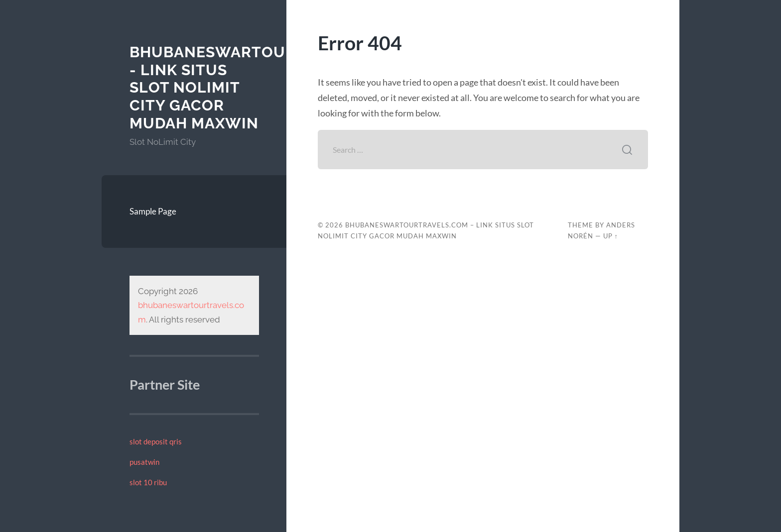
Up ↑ (611, 236)
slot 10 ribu (148, 482)
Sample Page (153, 211)
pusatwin (144, 462)
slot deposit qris (156, 441)
